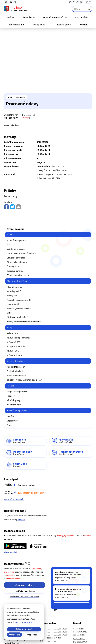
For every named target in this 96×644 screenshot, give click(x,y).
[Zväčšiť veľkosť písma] (81, 2)
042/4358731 (78, 594)
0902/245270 (78, 597)
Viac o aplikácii (11, 491)
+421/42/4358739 (80, 588)
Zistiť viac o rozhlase (25, 530)
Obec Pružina (32, 634)
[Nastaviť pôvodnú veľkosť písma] (77, 2)
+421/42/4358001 (80, 591)
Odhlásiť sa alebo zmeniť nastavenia (24, 535)
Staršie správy (59, 544)
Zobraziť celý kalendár (14, 438)
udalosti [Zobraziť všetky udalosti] (21, 458)
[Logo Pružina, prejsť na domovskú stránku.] (15, 9)
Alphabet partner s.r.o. (37, 630)
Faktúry (26, 57)
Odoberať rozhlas (24, 524)
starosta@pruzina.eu (83, 600)
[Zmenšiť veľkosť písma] (74, 2)
